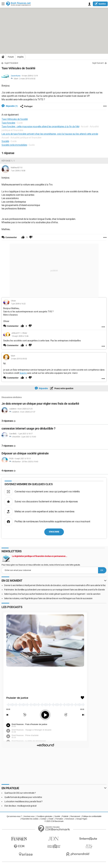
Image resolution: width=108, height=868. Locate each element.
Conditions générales (45, 816)
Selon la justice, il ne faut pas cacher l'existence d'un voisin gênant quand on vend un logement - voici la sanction (52, 594)
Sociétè (5, 141)
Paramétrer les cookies (30, 819)
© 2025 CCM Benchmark (54, 821)
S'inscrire (54, 532)
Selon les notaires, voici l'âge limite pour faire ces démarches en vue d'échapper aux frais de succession (48, 598)
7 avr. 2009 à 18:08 (18, 171)
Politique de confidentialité (92, 816)
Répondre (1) (11, 106)
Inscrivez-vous (29, 816)
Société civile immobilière (14, 145)
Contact (43, 819)
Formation (59, 819)
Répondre (43, 388)
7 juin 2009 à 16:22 (18, 304)
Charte (51, 819)
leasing (23, 373)
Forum (11, 57)
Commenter (13, 326)
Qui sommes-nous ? (14, 816)
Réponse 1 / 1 (8, 161)
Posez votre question (64, 388)
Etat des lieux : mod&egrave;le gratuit (20, 806)
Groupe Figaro (82, 819)
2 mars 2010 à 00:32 (27, 79)
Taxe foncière (8, 123)
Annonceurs (70, 819)
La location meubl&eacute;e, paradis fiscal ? (23, 801)
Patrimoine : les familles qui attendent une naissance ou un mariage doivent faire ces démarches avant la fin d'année (54, 590)
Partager (26, 106)
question (100, 4)
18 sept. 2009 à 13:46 (20, 336)
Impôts (20, 57)
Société (57, 816)
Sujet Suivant (98, 63)
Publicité (65, 816)
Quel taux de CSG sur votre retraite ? (20, 793)
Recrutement (75, 816)
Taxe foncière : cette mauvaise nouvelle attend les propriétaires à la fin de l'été (40, 127)
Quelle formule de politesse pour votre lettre (23, 797)
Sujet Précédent (11, 63)
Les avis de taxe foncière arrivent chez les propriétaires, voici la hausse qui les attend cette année (50, 134)
